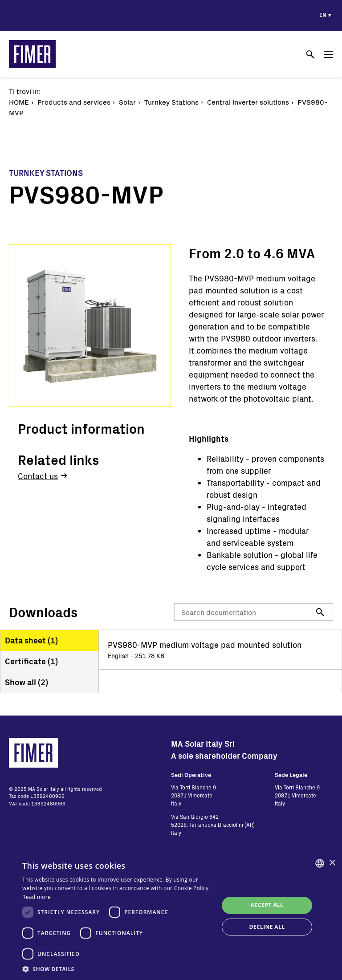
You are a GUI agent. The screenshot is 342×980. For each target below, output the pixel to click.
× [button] (332, 863)
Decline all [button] (267, 927)
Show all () (26, 682)
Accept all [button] (267, 905)
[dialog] (171, 916)
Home (19, 102)
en (323, 15)
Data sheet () (31, 640)
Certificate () (31, 661)
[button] (118, 969)
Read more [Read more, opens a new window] (37, 897)
